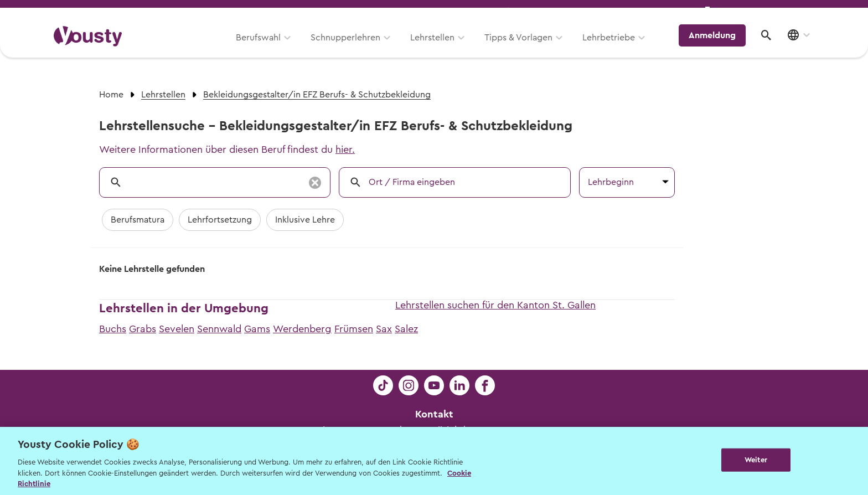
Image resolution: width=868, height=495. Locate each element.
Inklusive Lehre (305, 220)
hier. (345, 149)
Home (111, 95)
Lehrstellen (440, 48)
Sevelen (177, 329)
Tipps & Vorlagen (526, 48)
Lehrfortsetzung (220, 220)
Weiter (756, 460)
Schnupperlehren (353, 48)
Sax (384, 329)
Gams (257, 329)
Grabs (143, 329)
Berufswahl (265, 48)
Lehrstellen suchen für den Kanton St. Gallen (495, 305)
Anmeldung (718, 47)
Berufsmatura (138, 220)
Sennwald (219, 329)
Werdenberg (302, 329)
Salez (406, 329)
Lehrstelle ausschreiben (766, 12)
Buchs (113, 329)
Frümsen (354, 329)
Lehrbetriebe (616, 48)
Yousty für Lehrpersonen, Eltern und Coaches (608, 12)
